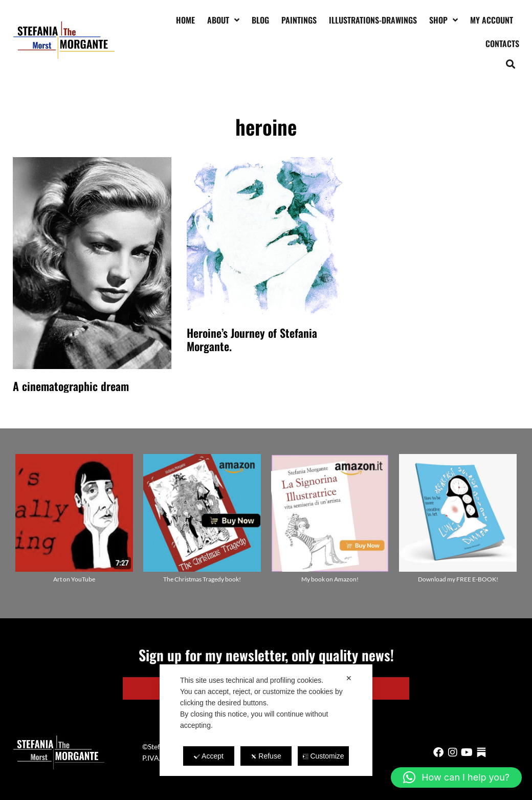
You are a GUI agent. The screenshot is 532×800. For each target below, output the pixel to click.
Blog (260, 20)
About (223, 20)
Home (185, 20)
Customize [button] (323, 756)
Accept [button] (209, 756)
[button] (511, 64)
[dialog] (266, 720)
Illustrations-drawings (373, 20)
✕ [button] (349, 678)
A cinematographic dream (71, 386)
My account (492, 20)
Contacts (502, 44)
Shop (444, 20)
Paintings (299, 20)
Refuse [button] (266, 756)
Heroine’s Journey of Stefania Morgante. (252, 339)
